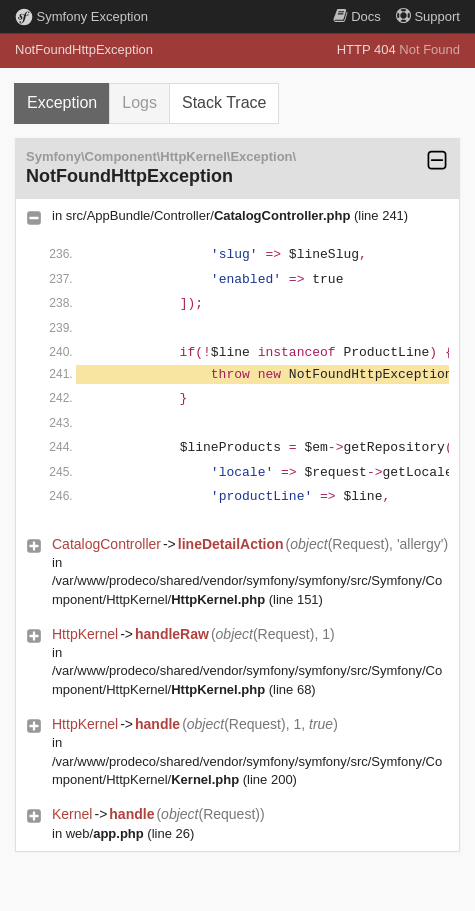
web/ (105, 833)
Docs (357, 16)
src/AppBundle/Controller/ (208, 215)
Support (428, 16)
